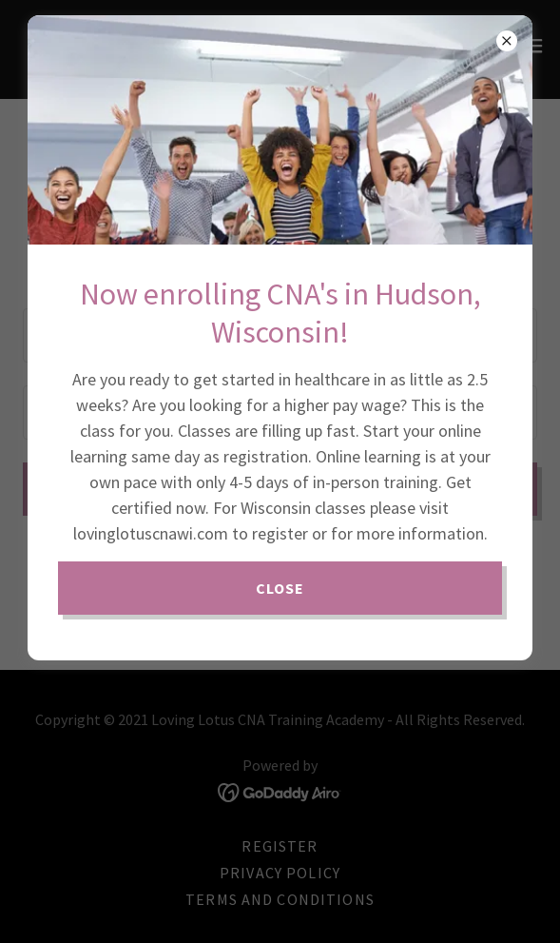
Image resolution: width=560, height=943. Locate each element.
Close (280, 588)
